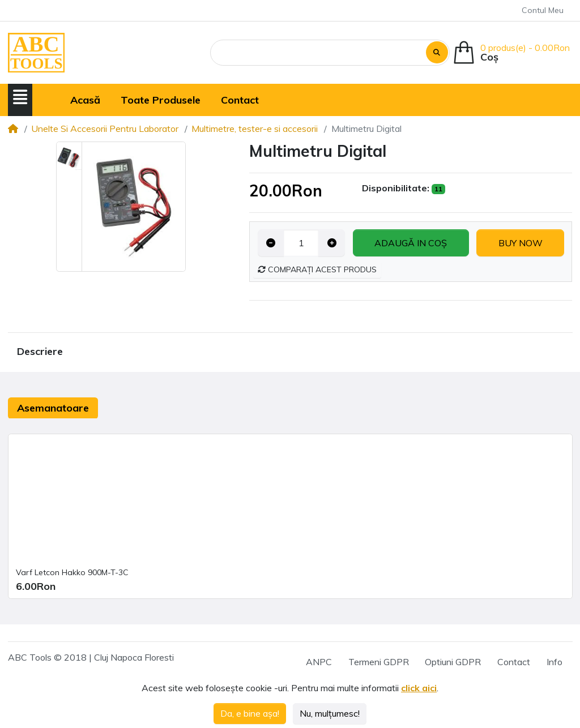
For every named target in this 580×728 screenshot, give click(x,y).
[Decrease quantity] (271, 243)
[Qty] (301, 243)
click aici (419, 688)
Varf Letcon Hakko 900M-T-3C (72, 572)
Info (555, 662)
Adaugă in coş (411, 243)
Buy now (521, 243)
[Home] (13, 129)
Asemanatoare (53, 408)
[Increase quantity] (332, 243)
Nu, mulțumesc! (330, 713)
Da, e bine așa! (250, 713)
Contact (514, 662)
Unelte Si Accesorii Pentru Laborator (105, 129)
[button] (20, 98)
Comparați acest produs (317, 269)
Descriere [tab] (40, 351)
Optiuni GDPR (453, 662)
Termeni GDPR (379, 662)
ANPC (319, 662)
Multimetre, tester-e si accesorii (255, 129)
